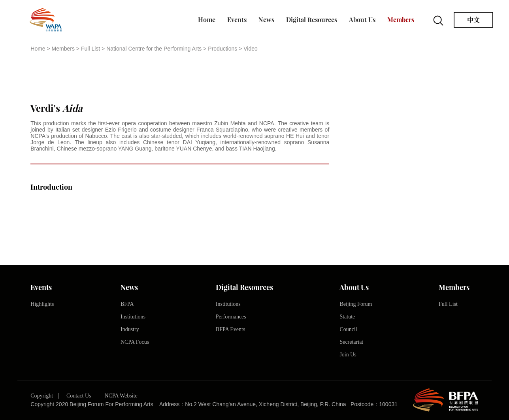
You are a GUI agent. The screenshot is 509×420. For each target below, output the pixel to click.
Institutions (133, 317)
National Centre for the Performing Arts (154, 49)
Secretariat (351, 342)
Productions (222, 49)
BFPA (127, 304)
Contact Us (79, 396)
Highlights (42, 304)
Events (237, 20)
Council (348, 329)
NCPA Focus (135, 342)
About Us (362, 20)
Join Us (348, 355)
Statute (347, 317)
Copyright (42, 396)
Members (401, 20)
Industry (130, 329)
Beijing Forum (356, 304)
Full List (90, 49)
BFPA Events (231, 329)
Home (207, 20)
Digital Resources (312, 20)
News (266, 20)
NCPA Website (121, 396)
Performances (231, 317)
